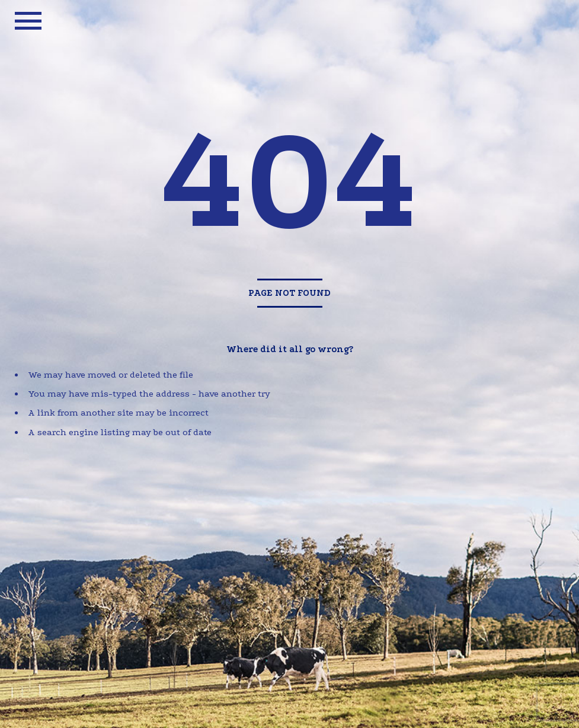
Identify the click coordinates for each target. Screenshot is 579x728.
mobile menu (28, 21)
